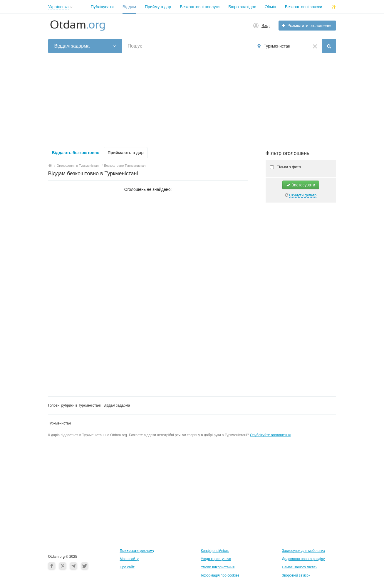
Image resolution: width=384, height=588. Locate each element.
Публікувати (102, 7)
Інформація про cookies (220, 575)
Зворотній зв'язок (296, 575)
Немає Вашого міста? (300, 567)
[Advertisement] (192, 100)
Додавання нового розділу (303, 559)
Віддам (129, 7)
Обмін (270, 7)
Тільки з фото (289, 167)
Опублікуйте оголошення (270, 435)
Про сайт (127, 567)
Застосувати (301, 185)
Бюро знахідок (242, 7)
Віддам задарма (117, 405)
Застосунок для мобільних (304, 551)
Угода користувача (216, 559)
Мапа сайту (129, 559)
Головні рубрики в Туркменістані (74, 405)
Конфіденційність (215, 551)
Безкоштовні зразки (304, 7)
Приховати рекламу (137, 551)
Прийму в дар (158, 7)
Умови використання (218, 567)
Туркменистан (59, 423)
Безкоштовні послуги (200, 7)
